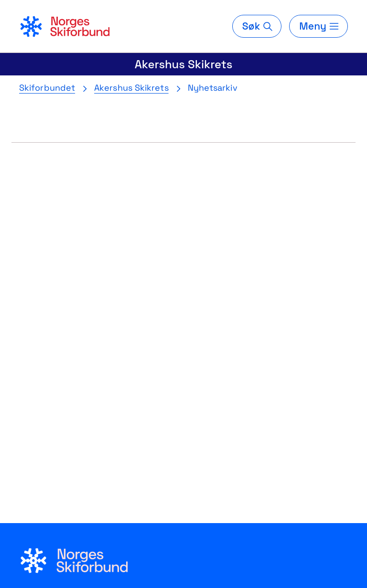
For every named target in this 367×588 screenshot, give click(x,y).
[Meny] (318, 26)
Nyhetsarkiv (213, 88)
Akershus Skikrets (184, 64)
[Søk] (257, 26)
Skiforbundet (47, 88)
